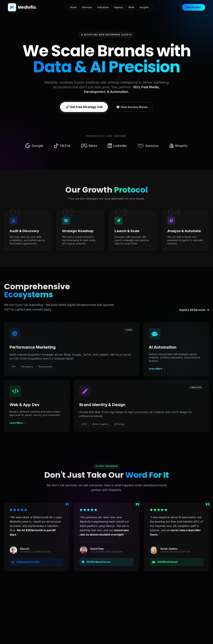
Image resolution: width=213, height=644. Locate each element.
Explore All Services (194, 310)
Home (73, 7)
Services (87, 7)
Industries (103, 7)
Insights (144, 7)
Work (131, 7)
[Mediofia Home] (22, 7)
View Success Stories (132, 107)
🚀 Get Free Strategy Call (84, 107)
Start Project (194, 7)
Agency (119, 7)
